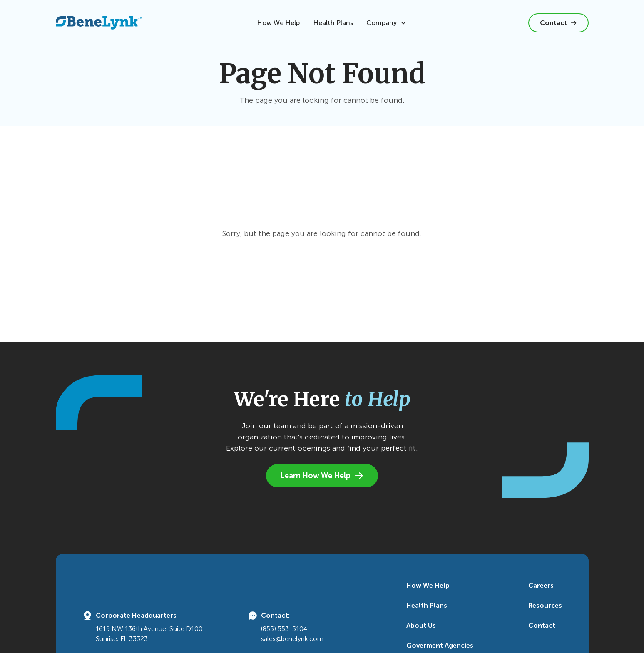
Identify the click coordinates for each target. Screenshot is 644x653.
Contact (542, 625)
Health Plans (333, 23)
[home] (99, 23)
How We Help (278, 23)
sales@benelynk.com (292, 639)
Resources (545, 605)
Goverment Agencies (440, 645)
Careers (541, 585)
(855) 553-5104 (284, 629)
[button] (387, 23)
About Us (421, 625)
